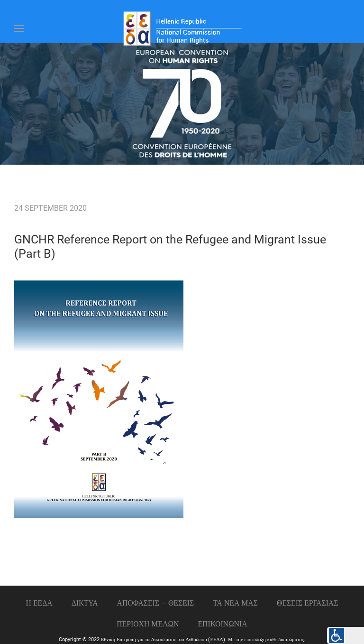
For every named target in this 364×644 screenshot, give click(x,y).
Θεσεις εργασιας (308, 603)
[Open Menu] (19, 28)
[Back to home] (182, 28)
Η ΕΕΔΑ (39, 603)
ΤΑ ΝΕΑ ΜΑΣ (235, 603)
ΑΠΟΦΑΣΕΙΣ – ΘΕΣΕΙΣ (156, 603)
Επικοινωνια (223, 624)
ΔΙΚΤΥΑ (85, 603)
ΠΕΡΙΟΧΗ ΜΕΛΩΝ (148, 624)
